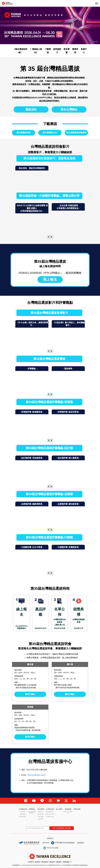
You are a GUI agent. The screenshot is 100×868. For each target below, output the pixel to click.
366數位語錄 (50, 817)
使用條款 (37, 862)
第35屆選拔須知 (23, 133)
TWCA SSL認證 (51, 848)
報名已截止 (30, 694)
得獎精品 (32, 809)
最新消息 (41, 812)
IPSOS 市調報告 (68, 812)
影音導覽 (67, 51)
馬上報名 (50, 280)
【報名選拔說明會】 (20, 51)
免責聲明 (31, 862)
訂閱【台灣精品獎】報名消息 (62, 828)
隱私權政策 (45, 862)
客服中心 (84, 51)
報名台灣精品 (69, 109)
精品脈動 (41, 809)
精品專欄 (41, 817)
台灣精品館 (50, 809)
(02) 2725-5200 (33, 770)
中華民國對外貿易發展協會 (63, 843)
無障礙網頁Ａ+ (67, 862)
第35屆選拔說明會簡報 (76, 133)
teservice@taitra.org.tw (37, 775)
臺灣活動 (41, 814)
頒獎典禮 (23, 814)
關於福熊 (77, 809)
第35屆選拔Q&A (50, 133)
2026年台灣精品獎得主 (32, 812)
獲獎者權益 (23, 817)
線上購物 (59, 809)
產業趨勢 (68, 809)
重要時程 (75, 51)
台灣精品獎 (23, 809)
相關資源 (59, 862)
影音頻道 (41, 819)
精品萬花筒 (50, 812)
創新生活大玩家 (50, 814)
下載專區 (48, 51)
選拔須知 (31, 109)
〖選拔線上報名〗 (36, 51)
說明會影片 (57, 51)
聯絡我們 (52, 862)
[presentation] (49, 237)
